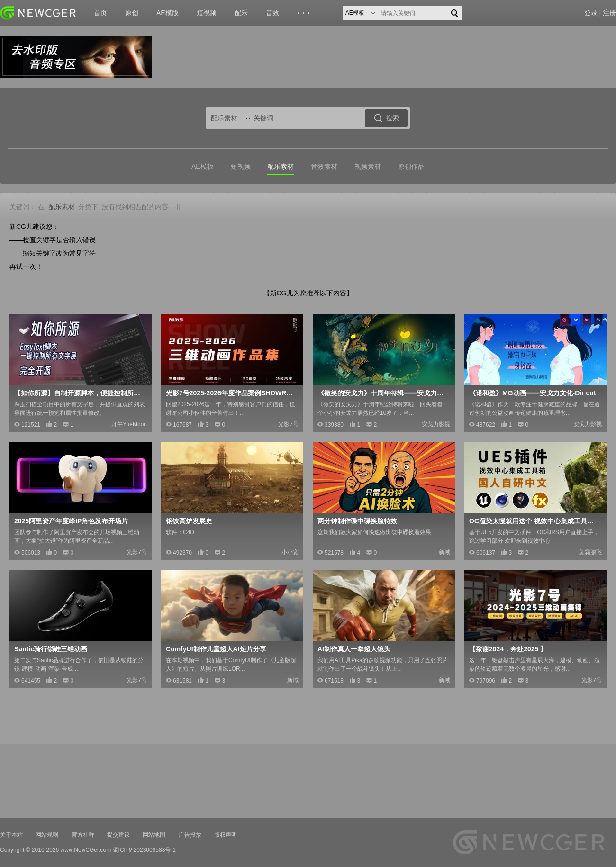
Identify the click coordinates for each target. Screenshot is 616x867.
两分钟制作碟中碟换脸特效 (357, 521)
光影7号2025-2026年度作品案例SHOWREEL (231, 393)
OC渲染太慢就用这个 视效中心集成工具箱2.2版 (534, 521)
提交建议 (118, 835)
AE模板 (203, 166)
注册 (609, 13)
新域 (444, 552)
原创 (132, 13)
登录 (591, 13)
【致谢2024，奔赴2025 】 (508, 649)
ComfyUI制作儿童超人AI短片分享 (216, 649)
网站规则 (47, 835)
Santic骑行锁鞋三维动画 (51, 649)
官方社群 (83, 835)
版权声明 (226, 835)
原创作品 (411, 166)
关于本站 (11, 835)
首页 (100, 13)
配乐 (241, 13)
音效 (272, 13)
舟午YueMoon (129, 424)
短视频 (207, 13)
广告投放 (190, 835)
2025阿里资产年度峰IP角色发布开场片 (71, 521)
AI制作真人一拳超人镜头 (354, 649)
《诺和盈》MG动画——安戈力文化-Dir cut (533, 393)
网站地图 (154, 835)
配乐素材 (281, 166)
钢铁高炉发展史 (189, 521)
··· (305, 13)
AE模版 (168, 13)
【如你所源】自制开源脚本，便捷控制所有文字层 (80, 393)
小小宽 (290, 552)
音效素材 (324, 166)
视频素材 (368, 166)
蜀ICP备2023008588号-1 (144, 850)
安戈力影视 (436, 424)
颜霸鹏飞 (590, 552)
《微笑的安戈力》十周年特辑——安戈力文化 (383, 393)
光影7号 (288, 424)
